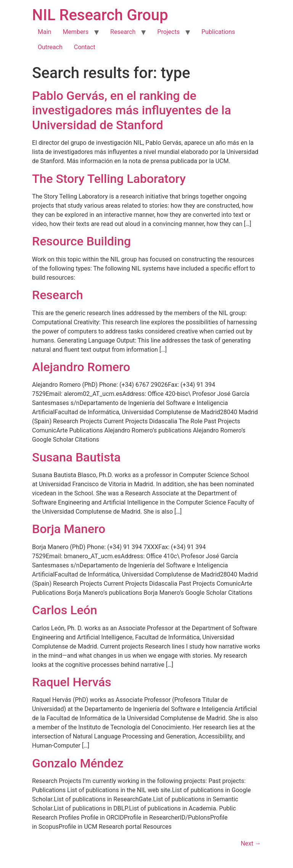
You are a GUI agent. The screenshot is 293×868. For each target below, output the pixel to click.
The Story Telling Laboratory (109, 179)
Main (44, 32)
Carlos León (65, 610)
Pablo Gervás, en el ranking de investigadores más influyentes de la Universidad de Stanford (132, 110)
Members (76, 32)
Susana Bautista (76, 457)
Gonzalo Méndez (78, 763)
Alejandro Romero (81, 367)
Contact (85, 47)
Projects (168, 32)
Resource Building (81, 241)
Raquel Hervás (72, 682)
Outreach (50, 47)
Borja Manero (69, 529)
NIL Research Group (100, 15)
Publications (218, 32)
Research (123, 32)
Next (251, 843)
